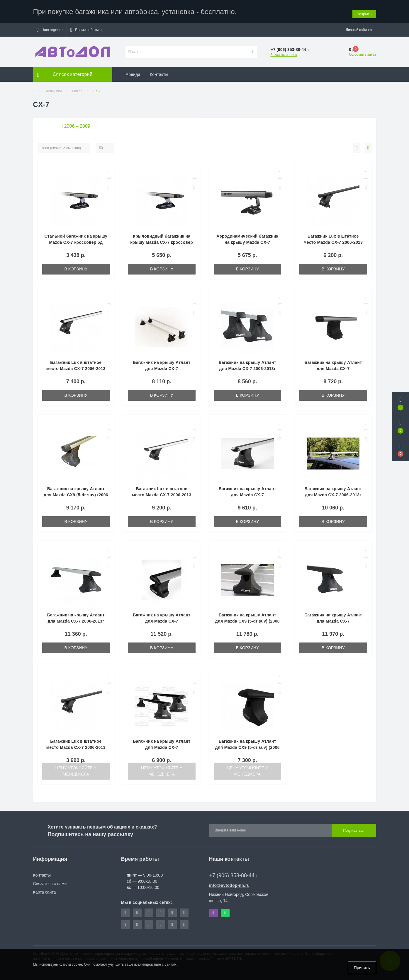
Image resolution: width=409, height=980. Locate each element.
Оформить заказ (362, 52)
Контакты (159, 72)
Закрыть (364, 10)
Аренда (133, 72)
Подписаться (354, 828)
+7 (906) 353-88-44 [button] (233, 873)
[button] (50, 27)
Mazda (77, 88)
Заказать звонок (284, 52)
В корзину (76, 266)
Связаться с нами (50, 881)
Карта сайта (45, 889)
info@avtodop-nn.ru (229, 883)
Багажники (53, 88)
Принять (362, 968)
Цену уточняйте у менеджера (76, 768)
